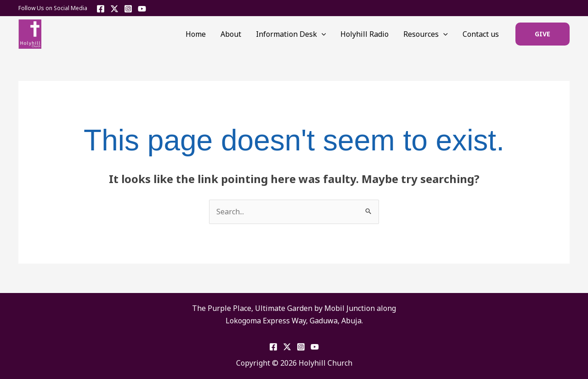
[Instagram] (128, 9)
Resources (426, 34)
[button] (543, 34)
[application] (322, 34)
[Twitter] (114, 9)
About (231, 34)
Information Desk (291, 34)
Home (196, 34)
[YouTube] (142, 9)
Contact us (481, 34)
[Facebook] (101, 9)
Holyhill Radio (365, 34)
